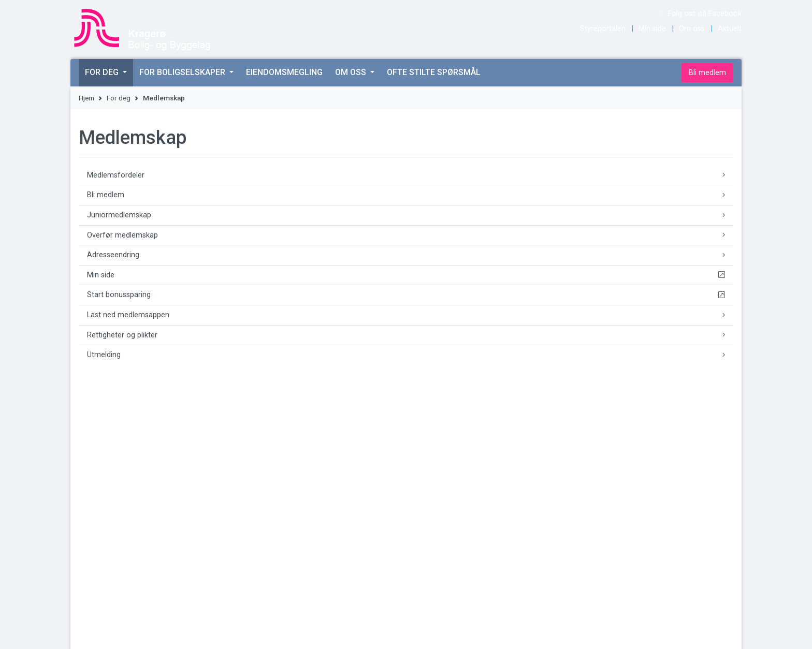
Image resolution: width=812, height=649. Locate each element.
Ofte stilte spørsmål (434, 72)
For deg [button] (103, 72)
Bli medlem (707, 73)
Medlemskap (164, 98)
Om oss (692, 29)
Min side (652, 29)
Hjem (86, 98)
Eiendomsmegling (284, 72)
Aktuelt (730, 29)
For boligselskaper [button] (183, 72)
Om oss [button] (352, 72)
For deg (119, 98)
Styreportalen (603, 29)
